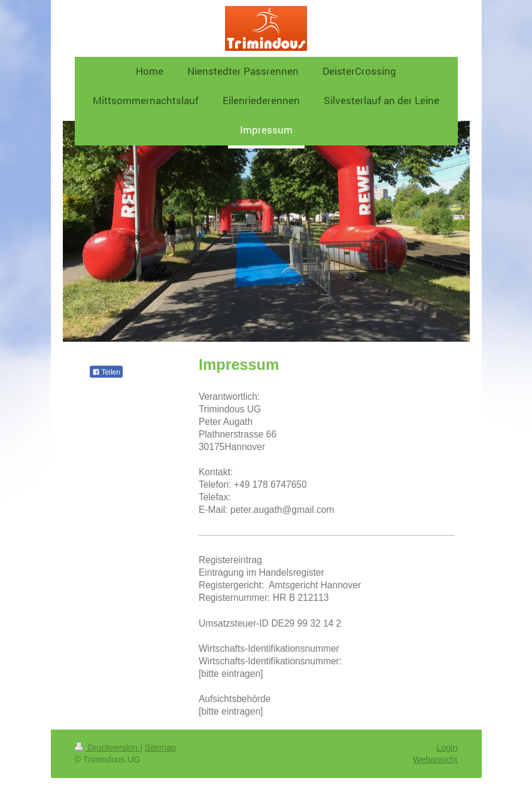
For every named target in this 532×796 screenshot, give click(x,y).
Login (447, 748)
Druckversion (107, 748)
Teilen (106, 372)
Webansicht (435, 759)
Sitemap (160, 748)
